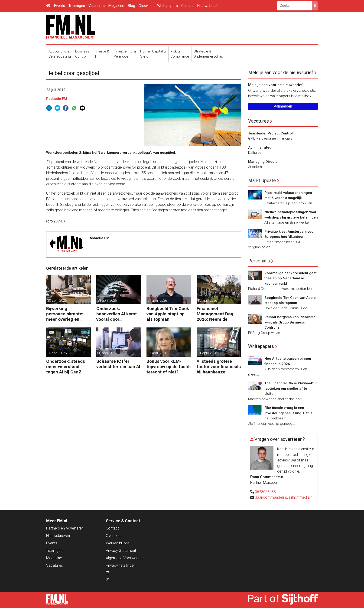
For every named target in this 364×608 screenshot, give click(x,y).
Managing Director (264, 162)
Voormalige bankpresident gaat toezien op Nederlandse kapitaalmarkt (291, 278)
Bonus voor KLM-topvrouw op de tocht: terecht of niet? (169, 367)
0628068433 (265, 492)
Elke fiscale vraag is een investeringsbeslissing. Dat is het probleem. (288, 413)
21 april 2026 (157, 301)
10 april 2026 (57, 353)
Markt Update (262, 180)
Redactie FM (57, 99)
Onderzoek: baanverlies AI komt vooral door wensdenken (117, 314)
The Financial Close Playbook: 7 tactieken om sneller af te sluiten (291, 388)
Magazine (116, 6)
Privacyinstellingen (121, 565)
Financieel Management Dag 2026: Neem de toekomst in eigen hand (215, 314)
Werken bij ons (118, 543)
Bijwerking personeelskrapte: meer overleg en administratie (65, 314)
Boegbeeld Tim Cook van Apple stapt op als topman (168, 314)
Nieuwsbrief (207, 6)
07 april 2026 (157, 353)
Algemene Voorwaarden (126, 558)
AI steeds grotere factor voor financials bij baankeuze (219, 367)
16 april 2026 (207, 301)
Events (59, 6)
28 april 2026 (107, 301)
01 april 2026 (207, 353)
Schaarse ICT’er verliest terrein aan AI (118, 364)
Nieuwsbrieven (58, 536)
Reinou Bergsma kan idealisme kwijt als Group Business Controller (290, 322)
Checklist (146, 6)
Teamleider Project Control (270, 133)
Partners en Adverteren (65, 528)
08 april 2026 (107, 353)
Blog (131, 6)
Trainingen (77, 6)
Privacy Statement (121, 551)
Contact (187, 6)
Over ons (113, 536)
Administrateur (260, 147)
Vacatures (97, 6)
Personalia (259, 261)
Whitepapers (167, 6)
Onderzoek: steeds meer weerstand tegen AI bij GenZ (66, 367)
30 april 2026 (57, 301)
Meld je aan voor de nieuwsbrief (281, 72)
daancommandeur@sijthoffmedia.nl (284, 497)
